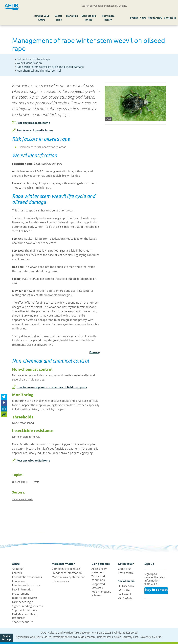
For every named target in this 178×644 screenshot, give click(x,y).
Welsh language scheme (101, 593)
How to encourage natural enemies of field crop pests (49, 387)
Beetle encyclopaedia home (32, 130)
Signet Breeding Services (27, 606)
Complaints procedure (66, 569)
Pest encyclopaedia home (31, 123)
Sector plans (59, 18)
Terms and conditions (98, 578)
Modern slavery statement (68, 577)
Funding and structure (26, 585)
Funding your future (42, 18)
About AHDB (155, 18)
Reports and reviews (25, 598)
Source (94, 352)
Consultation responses (27, 577)
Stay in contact (156, 590)
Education (18, 581)
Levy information (23, 589)
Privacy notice (60, 581)
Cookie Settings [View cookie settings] (6, 638)
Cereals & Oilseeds (22, 499)
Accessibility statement (99, 571)
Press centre (126, 573)
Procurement (20, 594)
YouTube (128, 598)
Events (134, 18)
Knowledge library (108, 18)
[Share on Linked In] (4, 409)
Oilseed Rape (19, 482)
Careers (17, 573)
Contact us (170, 18)
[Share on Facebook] (4, 403)
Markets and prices (89, 18)
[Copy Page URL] (4, 414)
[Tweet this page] (4, 397)
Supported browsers (98, 586)
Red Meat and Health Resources (25, 616)
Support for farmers (25, 610)
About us (18, 569)
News (143, 18)
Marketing (72, 16)
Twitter (126, 590)
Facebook (128, 586)
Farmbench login (23, 602)
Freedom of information (67, 573)
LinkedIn (127, 594)
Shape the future (23, 622)
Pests (36, 482)
